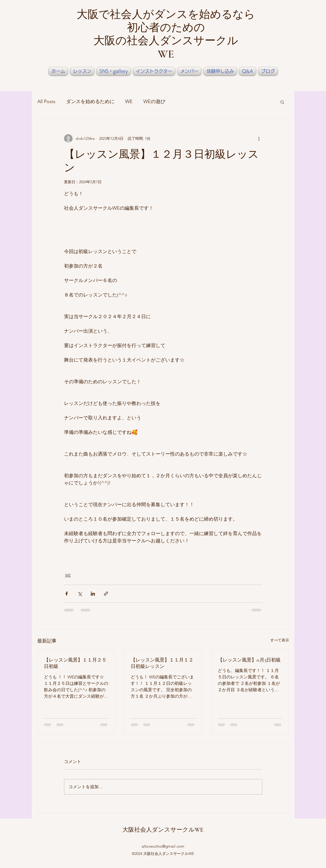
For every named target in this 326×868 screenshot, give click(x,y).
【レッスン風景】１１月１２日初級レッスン (162, 663)
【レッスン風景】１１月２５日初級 (75, 663)
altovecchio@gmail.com (163, 846)
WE (129, 102)
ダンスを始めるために (90, 102)
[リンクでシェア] (106, 594)
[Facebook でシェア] (67, 594)
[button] (282, 102)
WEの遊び (154, 102)
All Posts (46, 102)
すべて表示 (280, 640)
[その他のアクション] (259, 138)
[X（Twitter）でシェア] (80, 594)
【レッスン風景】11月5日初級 (249, 660)
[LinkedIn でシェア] (93, 594)
